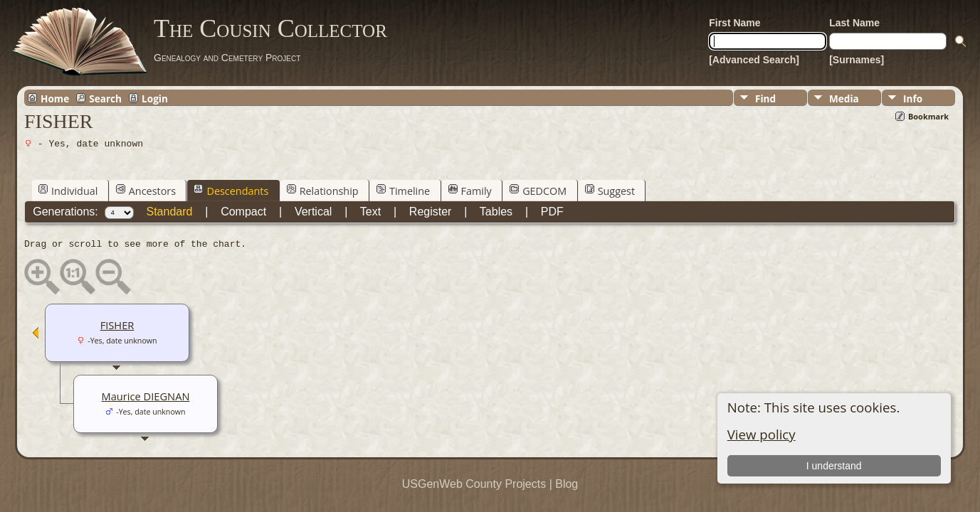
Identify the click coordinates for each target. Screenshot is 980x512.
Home (55, 98)
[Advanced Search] (754, 60)
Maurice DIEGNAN (146, 396)
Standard (169, 212)
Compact (243, 212)
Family (470, 191)
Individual (68, 191)
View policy (762, 434)
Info (913, 98)
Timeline (403, 191)
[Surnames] (857, 60)
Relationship (323, 191)
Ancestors (146, 191)
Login (155, 98)
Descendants (231, 191)
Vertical (313, 212)
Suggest (610, 191)
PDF (552, 212)
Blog (567, 484)
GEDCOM (538, 191)
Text (370, 212)
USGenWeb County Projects (474, 484)
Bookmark (928, 116)
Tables (496, 212)
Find (765, 98)
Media (844, 98)
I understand (834, 466)
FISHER (117, 325)
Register (431, 212)
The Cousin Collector (270, 28)
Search (105, 98)
